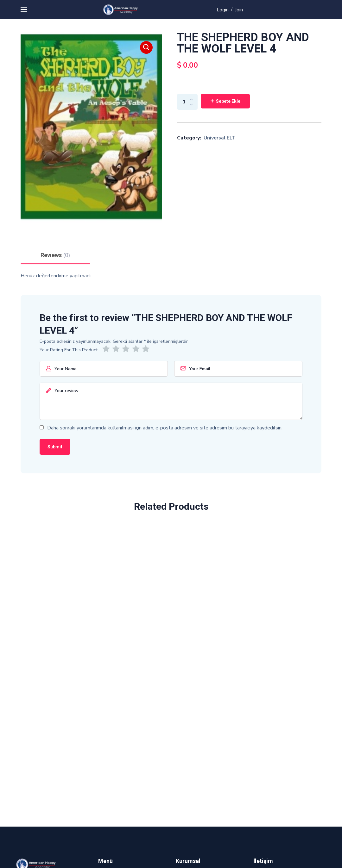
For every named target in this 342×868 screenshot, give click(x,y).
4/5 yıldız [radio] (137, 349)
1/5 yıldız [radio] (107, 349)
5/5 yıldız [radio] (147, 349)
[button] (146, 47)
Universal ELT (219, 138)
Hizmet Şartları (193, 758)
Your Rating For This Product (69, 350)
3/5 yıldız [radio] (127, 349)
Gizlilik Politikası (194, 746)
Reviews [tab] (55, 255)
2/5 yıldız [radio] (117, 349)
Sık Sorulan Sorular (197, 771)
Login (223, 10)
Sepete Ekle (228, 101)
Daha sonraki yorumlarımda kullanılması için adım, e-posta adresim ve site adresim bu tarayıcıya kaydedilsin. (165, 428)
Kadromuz (187, 784)
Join (239, 10)
